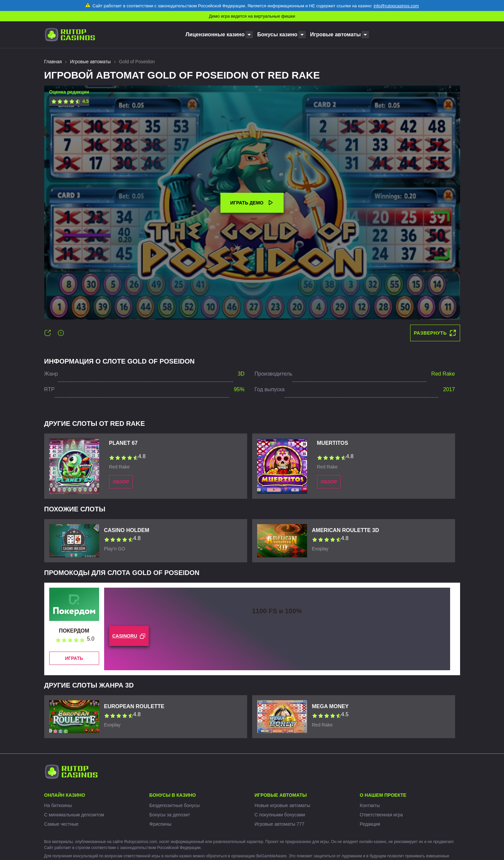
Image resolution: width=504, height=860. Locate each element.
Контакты (370, 805)
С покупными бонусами (280, 815)
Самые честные (62, 824)
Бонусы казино (277, 34)
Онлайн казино (65, 795)
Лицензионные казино (215, 34)
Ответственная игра (381, 815)
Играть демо (252, 203)
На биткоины (58, 805)
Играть (74, 658)
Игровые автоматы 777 (279, 824)
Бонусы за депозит (170, 815)
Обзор (121, 482)
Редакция (370, 824)
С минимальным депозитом (74, 815)
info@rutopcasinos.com (396, 6)
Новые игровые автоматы (282, 805)
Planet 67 (123, 443)
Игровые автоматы (335, 34)
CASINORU (129, 636)
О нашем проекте (383, 795)
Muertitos (333, 443)
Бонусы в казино (173, 795)
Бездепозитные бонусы (175, 805)
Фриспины (160, 824)
